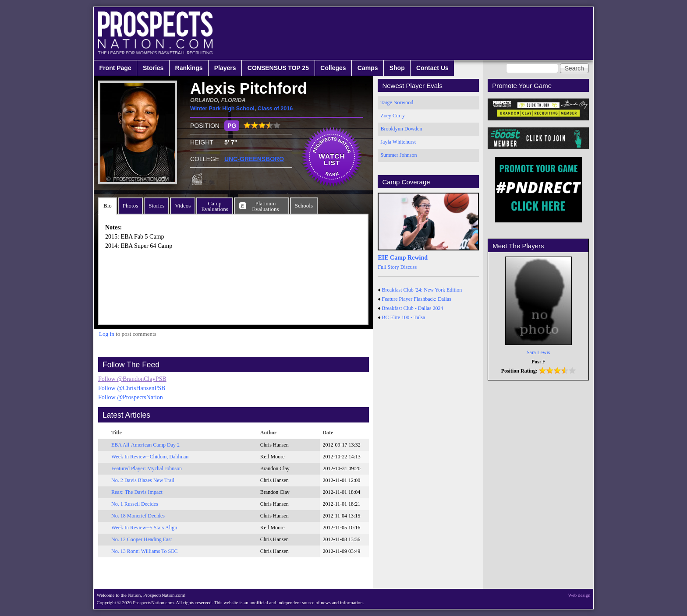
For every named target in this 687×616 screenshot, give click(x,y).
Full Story (388, 267)
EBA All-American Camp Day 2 (145, 445)
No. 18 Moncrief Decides (138, 516)
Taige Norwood (397, 102)
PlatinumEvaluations (265, 206)
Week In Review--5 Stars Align (144, 528)
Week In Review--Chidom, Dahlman (150, 457)
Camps (368, 68)
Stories (153, 68)
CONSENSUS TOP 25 (278, 68)
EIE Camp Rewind (403, 258)
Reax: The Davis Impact (137, 492)
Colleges (333, 68)
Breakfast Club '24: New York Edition (422, 290)
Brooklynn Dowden (401, 129)
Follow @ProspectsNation (131, 397)
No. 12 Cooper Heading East (142, 539)
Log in (107, 334)
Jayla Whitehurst (398, 142)
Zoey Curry (393, 116)
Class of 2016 (275, 109)
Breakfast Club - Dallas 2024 (413, 308)
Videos (183, 206)
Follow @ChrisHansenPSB (132, 388)
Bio (108, 206)
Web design (579, 595)
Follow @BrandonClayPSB (132, 379)
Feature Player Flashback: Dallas (417, 299)
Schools (304, 206)
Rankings (189, 68)
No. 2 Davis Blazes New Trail (143, 480)
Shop (397, 68)
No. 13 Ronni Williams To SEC (145, 551)
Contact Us (432, 68)
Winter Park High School (222, 109)
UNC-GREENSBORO (254, 159)
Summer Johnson (398, 155)
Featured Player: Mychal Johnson (147, 468)
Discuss (409, 267)
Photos (130, 206)
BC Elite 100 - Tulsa (404, 317)
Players (225, 68)
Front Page (115, 68)
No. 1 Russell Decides (135, 504)
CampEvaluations (214, 206)
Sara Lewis (538, 352)
